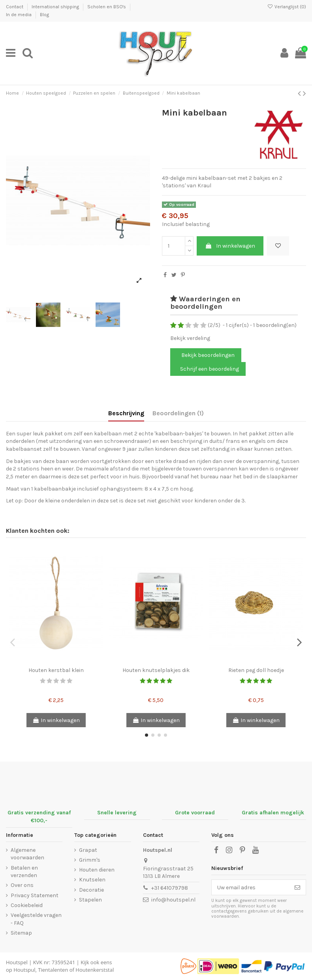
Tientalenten (53, 970)
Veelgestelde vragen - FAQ (36, 919)
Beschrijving (126, 413)
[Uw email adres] (250, 887)
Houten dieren (97, 870)
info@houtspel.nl (173, 900)
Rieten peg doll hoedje (256, 670)
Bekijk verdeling (190, 338)
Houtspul (24, 970)
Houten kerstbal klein (56, 670)
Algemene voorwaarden (27, 854)
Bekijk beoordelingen (207, 355)
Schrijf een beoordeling (210, 369)
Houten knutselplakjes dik (156, 670)
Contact (15, 7)
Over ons (22, 885)
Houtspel (17, 962)
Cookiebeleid (27, 905)
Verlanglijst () (287, 7)
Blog (44, 15)
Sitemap (21, 933)
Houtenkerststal (95, 970)
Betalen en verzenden (24, 872)
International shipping (56, 7)
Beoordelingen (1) (178, 413)
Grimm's (90, 860)
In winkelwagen (230, 246)
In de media (19, 15)
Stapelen (90, 900)
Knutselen (92, 880)
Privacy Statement (35, 895)
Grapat (88, 850)
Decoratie (91, 890)
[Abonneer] (297, 887)
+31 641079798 (170, 888)
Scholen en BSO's (107, 7)
